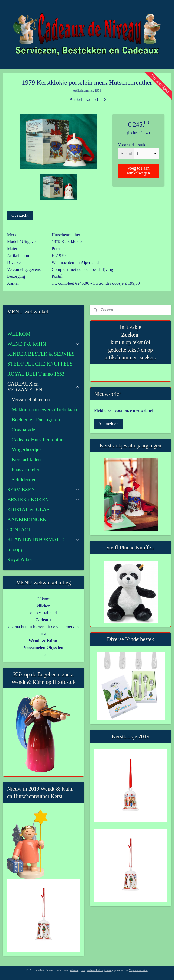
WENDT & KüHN (43, 344)
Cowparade (23, 430)
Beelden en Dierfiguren (36, 420)
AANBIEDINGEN (27, 520)
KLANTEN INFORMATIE (43, 539)
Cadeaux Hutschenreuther (38, 440)
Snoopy (15, 549)
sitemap (75, 970)
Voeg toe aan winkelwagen (138, 171)
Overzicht (20, 215)
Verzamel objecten (31, 400)
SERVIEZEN (43, 489)
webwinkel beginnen (99, 970)
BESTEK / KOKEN (43, 499)
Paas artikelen (26, 469)
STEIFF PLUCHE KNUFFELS (40, 364)
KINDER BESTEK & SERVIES (41, 354)
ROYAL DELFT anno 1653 (36, 374)
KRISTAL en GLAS (28, 510)
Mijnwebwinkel (138, 970)
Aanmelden (108, 424)
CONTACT (19, 530)
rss (83, 970)
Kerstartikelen (26, 459)
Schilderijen (24, 479)
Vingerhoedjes (27, 449)
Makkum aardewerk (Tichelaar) (44, 410)
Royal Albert (21, 559)
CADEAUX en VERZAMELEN (43, 387)
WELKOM (19, 334)
